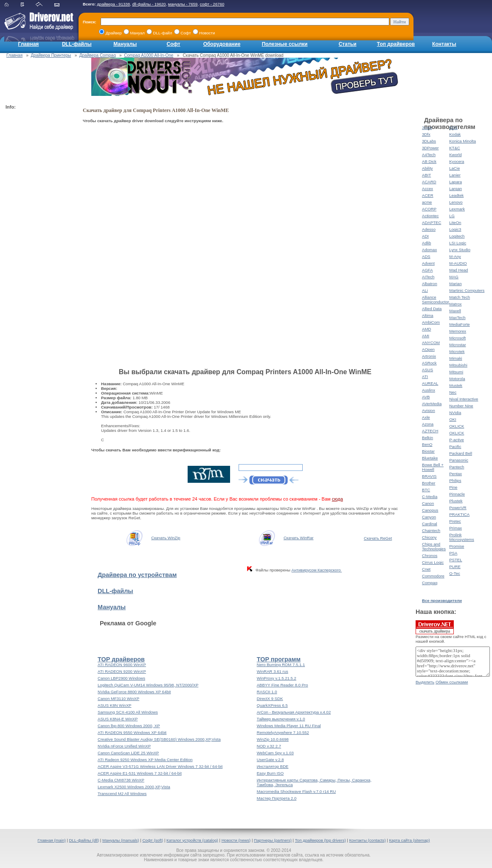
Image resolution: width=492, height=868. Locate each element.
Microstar (457, 345)
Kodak (455, 134)
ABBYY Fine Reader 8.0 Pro (283, 685)
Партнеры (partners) (273, 840)
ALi (425, 290)
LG (452, 216)
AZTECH (430, 431)
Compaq (430, 583)
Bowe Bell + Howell (433, 467)
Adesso (429, 229)
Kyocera (457, 161)
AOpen (428, 349)
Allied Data (432, 309)
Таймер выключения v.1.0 (281, 719)
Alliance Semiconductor (436, 300)
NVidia (455, 413)
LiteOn (455, 223)
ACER (428, 195)
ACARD (429, 182)
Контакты (444, 44)
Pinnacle (457, 494)
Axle (426, 417)
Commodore (433, 576)
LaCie (454, 168)
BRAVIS (429, 476)
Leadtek (456, 195)
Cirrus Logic (433, 562)
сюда (337, 499)
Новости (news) (236, 840)
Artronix (429, 356)
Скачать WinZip (166, 538)
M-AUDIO (458, 263)
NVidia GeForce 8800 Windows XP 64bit (134, 692)
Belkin (427, 438)
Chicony (429, 537)
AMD (426, 329)
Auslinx (429, 390)
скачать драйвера (435, 627)
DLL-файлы (77, 44)
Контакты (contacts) (367, 840)
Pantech (457, 467)
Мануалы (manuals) (121, 840)
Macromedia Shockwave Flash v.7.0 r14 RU (296, 791)
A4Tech (429, 155)
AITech (428, 277)
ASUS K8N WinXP (114, 705)
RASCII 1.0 (267, 692)
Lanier (455, 175)
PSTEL (455, 560)
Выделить (425, 682)
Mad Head (458, 270)
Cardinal (430, 524)
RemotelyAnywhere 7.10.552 (283, 732)
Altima (428, 315)
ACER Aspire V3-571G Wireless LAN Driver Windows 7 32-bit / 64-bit (160, 766)
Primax (455, 528)
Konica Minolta (462, 141)
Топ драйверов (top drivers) (321, 840)
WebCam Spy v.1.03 (275, 753)
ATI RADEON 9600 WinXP (122, 665)
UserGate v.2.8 (270, 760)
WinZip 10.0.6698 (273, 739)
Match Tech (460, 297)
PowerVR (458, 508)
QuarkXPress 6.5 (272, 705)
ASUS (427, 370)
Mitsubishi (458, 365)
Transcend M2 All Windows (122, 794)
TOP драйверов (121, 659)
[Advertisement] (39, 240)
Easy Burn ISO (270, 773)
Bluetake (430, 458)
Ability (427, 168)
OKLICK (457, 426)
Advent (428, 263)
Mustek (456, 385)
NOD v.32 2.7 (269, 746)
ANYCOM (431, 343)
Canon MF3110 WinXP (118, 699)
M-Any (455, 256)
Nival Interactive (464, 399)
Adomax (429, 250)
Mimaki (455, 358)
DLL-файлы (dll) (84, 840)
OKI (453, 419)
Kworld (455, 155)
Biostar (428, 451)
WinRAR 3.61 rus (273, 671)
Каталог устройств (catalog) (192, 840)
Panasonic (459, 460)
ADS (426, 256)
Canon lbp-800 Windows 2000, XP (129, 726)
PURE (455, 567)
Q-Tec (455, 573)
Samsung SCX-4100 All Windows (128, 712)
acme (427, 202)
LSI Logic (458, 243)
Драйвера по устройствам (137, 575)
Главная (29, 44)
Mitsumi (456, 372)
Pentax (455, 474)
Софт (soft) (153, 840)
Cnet (426, 569)
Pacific (455, 447)
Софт (174, 44)
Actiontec (430, 216)
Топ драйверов (396, 44)
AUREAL (430, 383)
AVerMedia (432, 404)
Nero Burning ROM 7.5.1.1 (281, 665)
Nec (453, 392)
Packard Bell (461, 453)
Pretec (455, 521)
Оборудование (222, 44)
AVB (426, 397)
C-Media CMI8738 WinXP (121, 780)
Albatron (430, 284)
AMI (426, 336)
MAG (454, 277)
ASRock (429, 363)
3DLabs (429, 141)
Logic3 (455, 229)
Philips (455, 480)
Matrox (455, 304)
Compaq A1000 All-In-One (149, 55)
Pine (453, 487)
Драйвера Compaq (98, 55)
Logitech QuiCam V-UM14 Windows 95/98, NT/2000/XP (148, 685)
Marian (455, 284)
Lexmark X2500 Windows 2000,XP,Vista (134, 787)
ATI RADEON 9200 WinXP (122, 671)
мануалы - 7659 (183, 4)
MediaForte (460, 324)
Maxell (455, 311)
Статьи (348, 44)
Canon (428, 503)
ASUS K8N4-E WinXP (118, 719)
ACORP (429, 209)
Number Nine (461, 406)
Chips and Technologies (434, 546)
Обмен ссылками (452, 682)
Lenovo (456, 202)
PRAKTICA (459, 514)
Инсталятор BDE (273, 766)
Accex (427, 189)
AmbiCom (431, 322)
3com (427, 127)
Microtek (457, 351)
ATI (425, 377)
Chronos (430, 556)
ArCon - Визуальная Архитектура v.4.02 (294, 712)
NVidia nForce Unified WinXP (124, 746)
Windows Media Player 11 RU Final (289, 726)
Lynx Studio (460, 250)
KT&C (455, 148)
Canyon (429, 517)
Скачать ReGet (378, 538)
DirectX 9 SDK (270, 699)
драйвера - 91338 (113, 4)
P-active (457, 440)
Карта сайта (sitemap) (410, 840)
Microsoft (457, 338)
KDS (453, 127)
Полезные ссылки (285, 44)
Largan (455, 189)
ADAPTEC (432, 223)
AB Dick (429, 161)
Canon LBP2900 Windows (121, 678)
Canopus (430, 510)
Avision (429, 410)
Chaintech (431, 531)
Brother (429, 483)
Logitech (457, 236)
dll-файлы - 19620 (149, 4)
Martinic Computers (467, 290)
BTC (426, 490)
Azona (428, 424)
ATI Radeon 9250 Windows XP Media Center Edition (145, 760)
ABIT (426, 175)
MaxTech (457, 318)
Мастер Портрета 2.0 (277, 798)
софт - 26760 (212, 4)
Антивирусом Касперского (317, 570)
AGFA (427, 270)
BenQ (427, 444)
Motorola (457, 379)
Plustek (456, 501)
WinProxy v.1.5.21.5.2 (277, 678)
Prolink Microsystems (462, 537)
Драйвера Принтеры (51, 55)
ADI (425, 236)
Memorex (458, 331)
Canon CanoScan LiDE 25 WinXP (128, 753)
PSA (453, 553)
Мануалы (125, 44)
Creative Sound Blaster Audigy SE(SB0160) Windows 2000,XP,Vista (159, 739)
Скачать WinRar (299, 538)
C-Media (430, 497)
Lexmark (457, 209)
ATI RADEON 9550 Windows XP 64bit (132, 732)
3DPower (430, 148)
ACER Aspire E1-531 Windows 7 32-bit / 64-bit (140, 773)
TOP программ (279, 659)
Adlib (426, 243)
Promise (457, 546)
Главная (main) (51, 840)
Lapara (455, 182)
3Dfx (426, 134)
